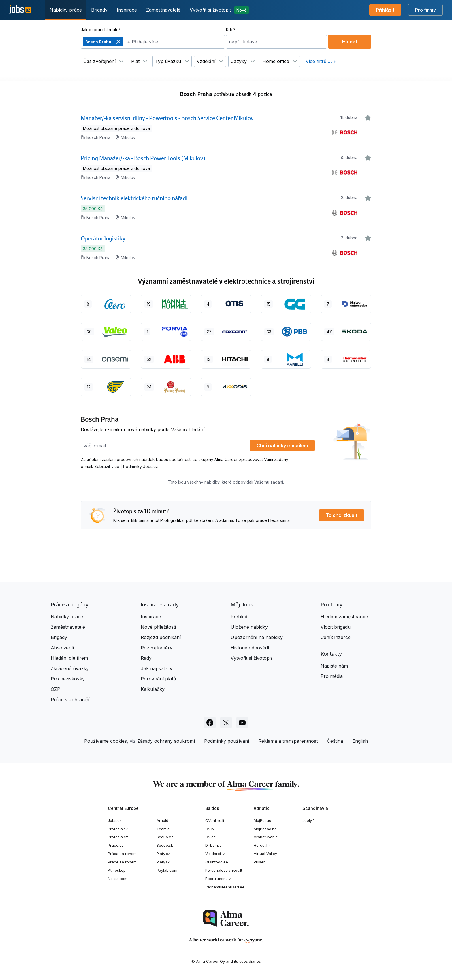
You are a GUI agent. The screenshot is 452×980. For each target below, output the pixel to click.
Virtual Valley (265, 854)
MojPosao (262, 820)
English (360, 741)
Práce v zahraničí (70, 700)
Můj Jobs (242, 605)
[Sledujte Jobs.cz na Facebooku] (210, 723)
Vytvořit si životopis (219, 10)
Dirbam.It (213, 845)
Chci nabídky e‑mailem (282, 446)
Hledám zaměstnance (344, 617)
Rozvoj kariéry (157, 648)
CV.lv (210, 829)
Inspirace (127, 10)
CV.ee (211, 837)
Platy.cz (163, 854)
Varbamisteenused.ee (225, 887)
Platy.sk (163, 862)
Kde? (231, 30)
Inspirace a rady (160, 605)
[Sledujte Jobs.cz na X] (226, 723)
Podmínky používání (227, 741)
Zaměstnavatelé (163, 10)
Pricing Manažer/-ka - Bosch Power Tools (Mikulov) (143, 158)
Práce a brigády (70, 605)
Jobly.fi (309, 820)
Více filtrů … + (321, 61)
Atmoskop (117, 870)
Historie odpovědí (250, 648)
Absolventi (62, 648)
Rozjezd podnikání (161, 637)
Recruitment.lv (218, 879)
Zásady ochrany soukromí (166, 741)
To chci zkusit (341, 515)
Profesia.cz (118, 837)
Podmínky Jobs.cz (141, 466)
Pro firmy (425, 10)
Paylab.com (167, 870)
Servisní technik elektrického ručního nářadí (134, 198)
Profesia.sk (118, 829)
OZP (55, 689)
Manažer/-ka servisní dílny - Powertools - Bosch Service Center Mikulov (167, 118)
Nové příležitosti (158, 627)
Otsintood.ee (217, 862)
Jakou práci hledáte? (101, 30)
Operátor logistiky (103, 238)
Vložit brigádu (336, 627)
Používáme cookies (106, 741)
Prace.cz (116, 845)
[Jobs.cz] (20, 10)
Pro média (332, 676)
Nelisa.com (118, 879)
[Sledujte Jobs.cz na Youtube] (242, 723)
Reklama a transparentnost (288, 741)
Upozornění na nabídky (257, 637)
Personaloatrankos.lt (224, 870)
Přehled (239, 617)
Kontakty (331, 654)
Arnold (162, 820)
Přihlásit (385, 10)
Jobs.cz (115, 820)
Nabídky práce (66, 10)
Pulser (259, 862)
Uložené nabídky (249, 627)
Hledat (350, 42)
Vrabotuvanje (266, 837)
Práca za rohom (122, 854)
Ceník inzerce (336, 637)
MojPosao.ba (265, 829)
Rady (146, 658)
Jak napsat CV (157, 668)
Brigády (99, 10)
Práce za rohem (122, 862)
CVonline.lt (215, 820)
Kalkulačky (153, 689)
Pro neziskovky (68, 679)
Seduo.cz (165, 837)
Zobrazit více (107, 466)
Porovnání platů (158, 679)
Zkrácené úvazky (70, 668)
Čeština (335, 741)
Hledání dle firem (69, 658)
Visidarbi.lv (215, 854)
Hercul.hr (262, 845)
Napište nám (334, 666)
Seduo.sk (165, 845)
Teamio (163, 829)
